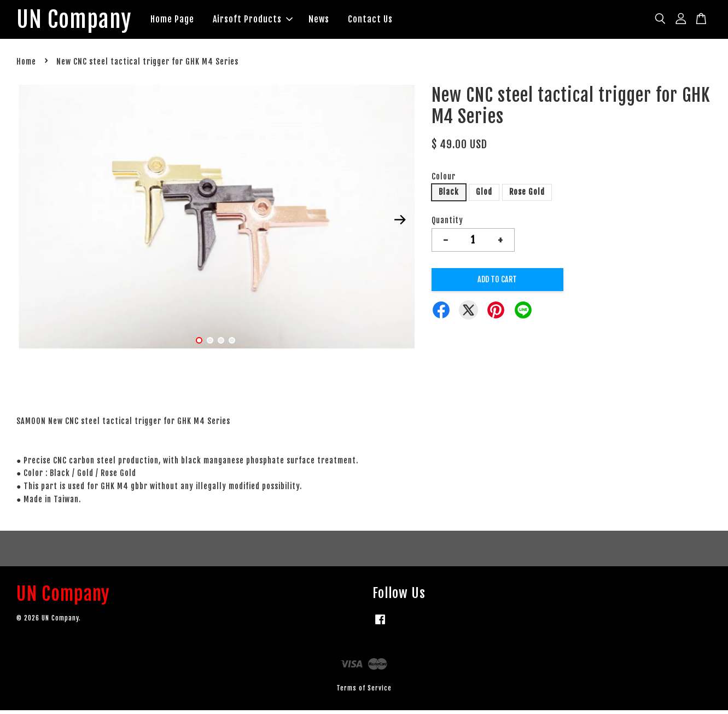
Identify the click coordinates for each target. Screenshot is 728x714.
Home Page (188, 21)
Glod (484, 196)
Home (26, 65)
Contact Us (386, 21)
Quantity (447, 224)
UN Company (82, 21)
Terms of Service (364, 691)
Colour (444, 180)
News (335, 21)
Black (449, 196)
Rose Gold (527, 196)
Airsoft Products (269, 21)
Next (400, 223)
